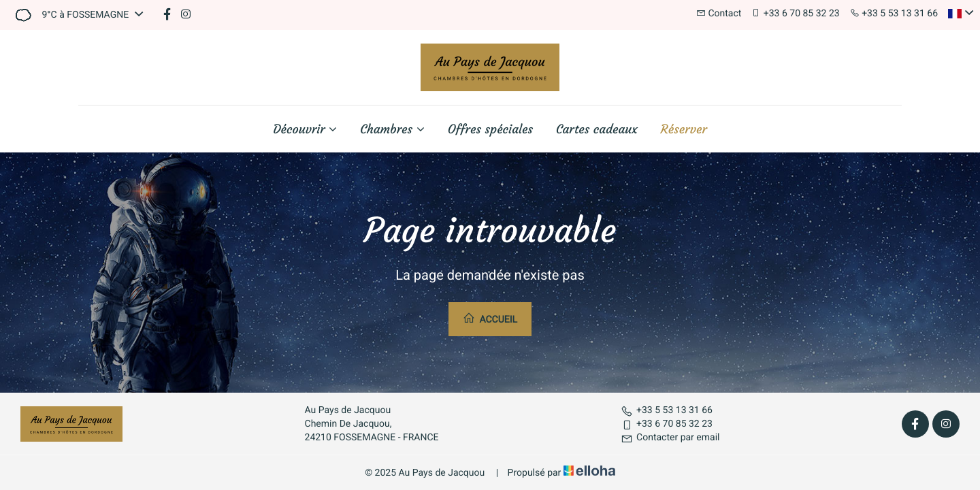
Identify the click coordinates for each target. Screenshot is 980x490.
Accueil (490, 318)
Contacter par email (670, 438)
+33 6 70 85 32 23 (667, 424)
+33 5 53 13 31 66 (667, 410)
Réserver (684, 129)
